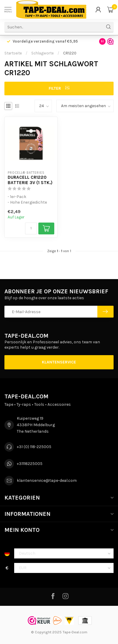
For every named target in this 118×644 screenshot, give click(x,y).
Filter (59, 88)
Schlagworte (42, 53)
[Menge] (31, 228)
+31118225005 (30, 464)
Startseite (13, 53)
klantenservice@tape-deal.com (47, 480)
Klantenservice (59, 362)
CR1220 (70, 53)
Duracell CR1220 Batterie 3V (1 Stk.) (30, 180)
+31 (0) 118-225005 (34, 447)
